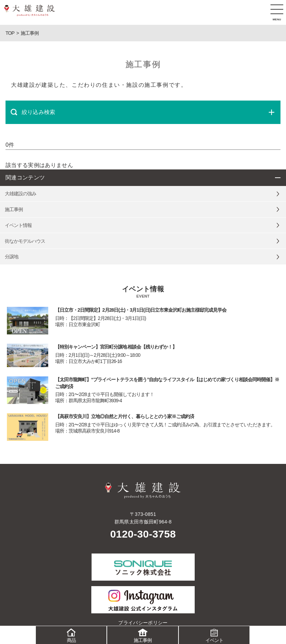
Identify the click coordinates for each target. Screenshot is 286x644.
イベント (214, 635)
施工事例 (143, 635)
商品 (71, 635)
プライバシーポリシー (143, 623)
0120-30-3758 (143, 534)
